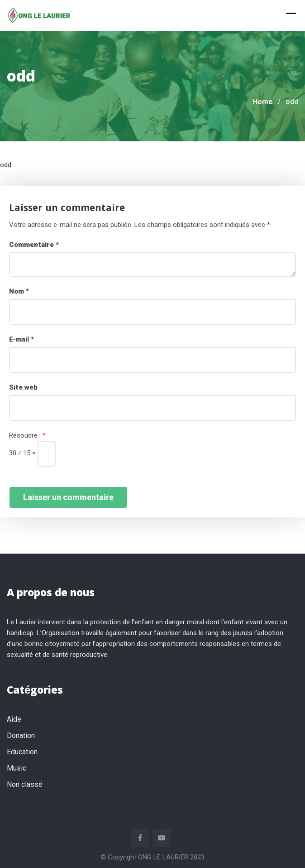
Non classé (25, 784)
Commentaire (34, 245)
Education (22, 752)
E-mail (21, 339)
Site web (23, 387)
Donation (21, 735)
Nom (19, 291)
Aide (14, 719)
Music (17, 768)
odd (6, 165)
